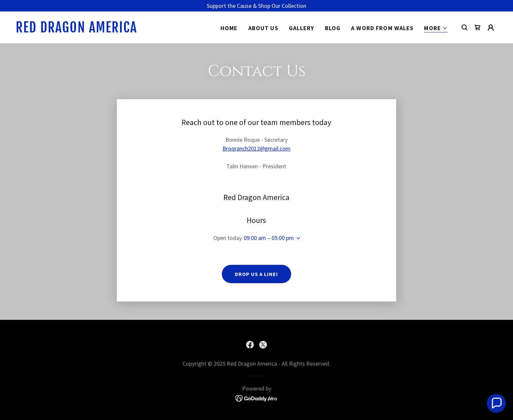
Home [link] (229, 28)
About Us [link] (263, 28)
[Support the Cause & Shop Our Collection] (256, 6)
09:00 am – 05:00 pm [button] (269, 238)
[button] (436, 28)
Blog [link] (333, 28)
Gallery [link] (302, 28)
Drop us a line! (256, 274)
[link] (83, 30)
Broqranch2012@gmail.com (256, 148)
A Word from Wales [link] (382, 28)
